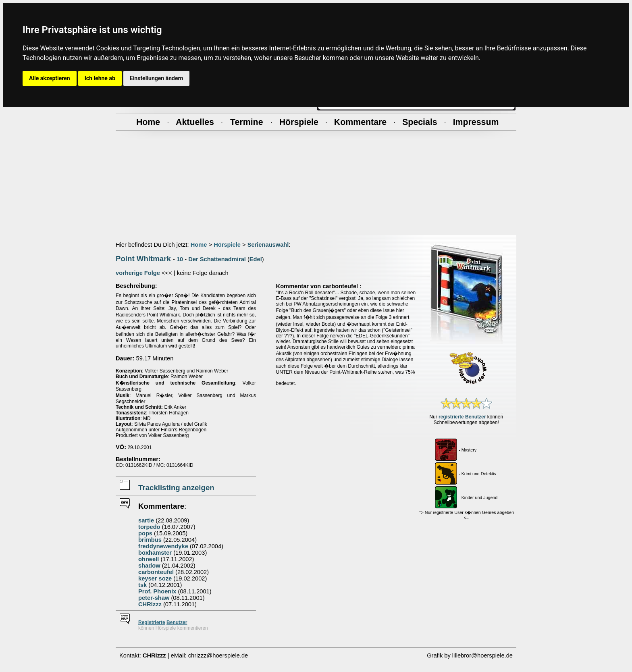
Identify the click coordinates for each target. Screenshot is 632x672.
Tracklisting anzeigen (176, 488)
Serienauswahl (268, 245)
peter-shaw (154, 598)
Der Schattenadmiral (217, 259)
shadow (149, 566)
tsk (142, 585)
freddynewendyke (163, 546)
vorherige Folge (138, 273)
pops (145, 533)
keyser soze (155, 578)
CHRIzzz (150, 604)
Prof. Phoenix (157, 591)
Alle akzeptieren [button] (50, 78)
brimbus (150, 540)
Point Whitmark (143, 259)
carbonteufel (156, 572)
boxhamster (155, 553)
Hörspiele (227, 245)
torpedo (149, 527)
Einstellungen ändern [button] (157, 78)
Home (199, 245)
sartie (146, 520)
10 (180, 259)
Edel (256, 259)
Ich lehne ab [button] (100, 78)
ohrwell (149, 559)
